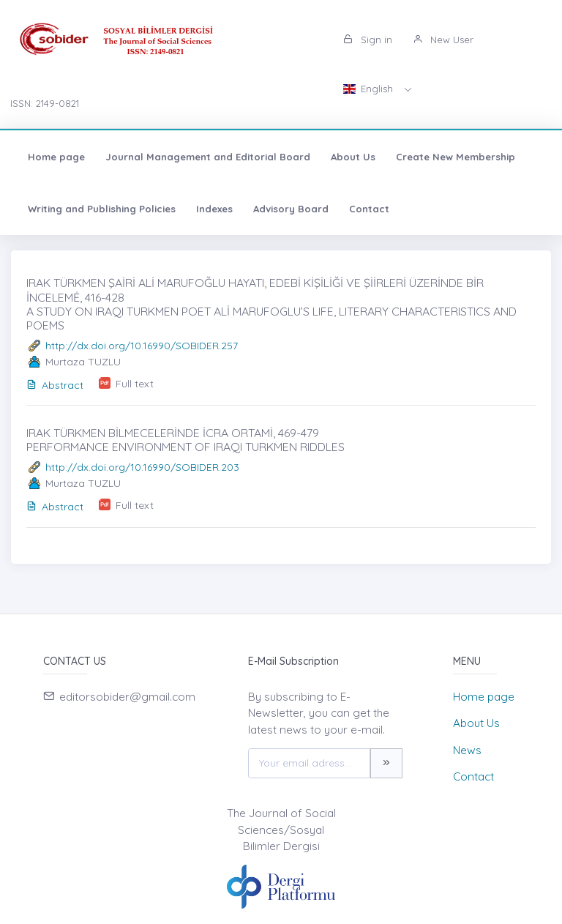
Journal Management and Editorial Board (208, 157)
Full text (135, 384)
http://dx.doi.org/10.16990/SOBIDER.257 (142, 346)
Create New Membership (456, 157)
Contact (369, 209)
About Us (353, 157)
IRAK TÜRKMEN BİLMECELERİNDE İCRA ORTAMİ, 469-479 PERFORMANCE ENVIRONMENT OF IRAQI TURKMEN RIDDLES (186, 440)
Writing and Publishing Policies (102, 209)
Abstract (55, 385)
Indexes (214, 209)
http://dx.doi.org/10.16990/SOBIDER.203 (142, 467)
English (370, 89)
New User (443, 40)
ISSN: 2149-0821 (45, 103)
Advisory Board (291, 209)
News (467, 750)
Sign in (368, 40)
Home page (56, 157)
